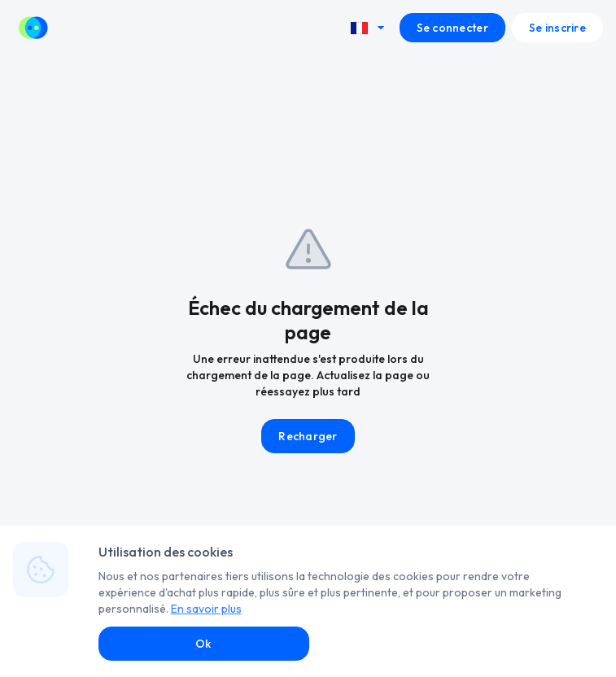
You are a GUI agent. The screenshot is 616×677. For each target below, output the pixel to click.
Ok (203, 644)
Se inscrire (557, 28)
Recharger (308, 436)
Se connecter (452, 28)
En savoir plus (206, 609)
